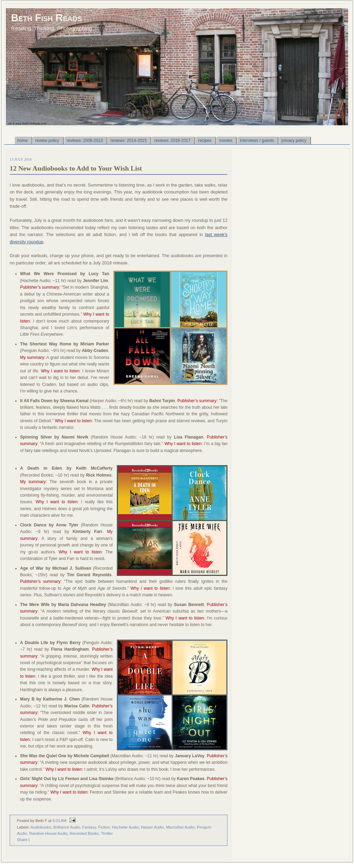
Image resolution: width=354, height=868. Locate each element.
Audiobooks (41, 827)
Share (22, 840)
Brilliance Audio (67, 827)
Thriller (107, 833)
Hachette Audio (125, 827)
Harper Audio (152, 827)
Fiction (104, 827)
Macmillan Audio (180, 827)
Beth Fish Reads (46, 17)
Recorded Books (84, 833)
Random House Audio (48, 833)
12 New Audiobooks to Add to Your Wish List (76, 168)
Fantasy (89, 827)
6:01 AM (59, 821)
